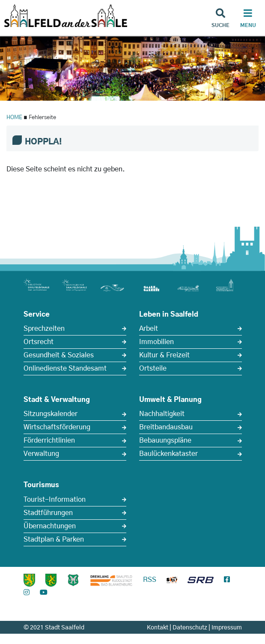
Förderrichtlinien (49, 440)
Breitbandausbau (166, 427)
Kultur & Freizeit (164, 355)
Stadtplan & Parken (54, 539)
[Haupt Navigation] (248, 19)
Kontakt (158, 628)
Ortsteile (153, 368)
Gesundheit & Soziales (59, 355)
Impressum (227, 628)
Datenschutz (190, 628)
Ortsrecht (39, 342)
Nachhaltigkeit (162, 414)
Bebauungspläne (165, 440)
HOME (14, 118)
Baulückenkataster (168, 454)
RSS (150, 580)
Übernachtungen (50, 526)
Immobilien (156, 342)
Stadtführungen (48, 513)
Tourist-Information (55, 500)
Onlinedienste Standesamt (65, 368)
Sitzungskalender (51, 414)
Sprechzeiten (44, 329)
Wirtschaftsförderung (57, 427)
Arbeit (149, 329)
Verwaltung (41, 454)
